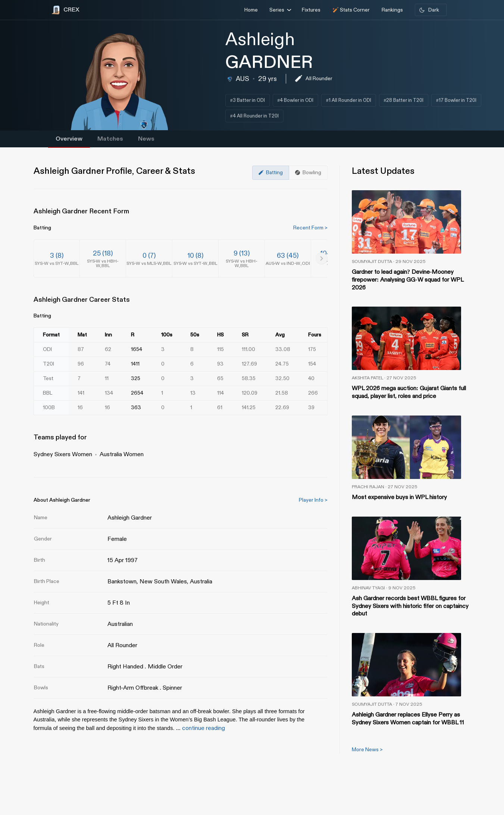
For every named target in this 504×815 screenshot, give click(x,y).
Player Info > (313, 500)
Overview (69, 139)
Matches (110, 139)
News (146, 139)
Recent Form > (310, 228)
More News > (367, 750)
